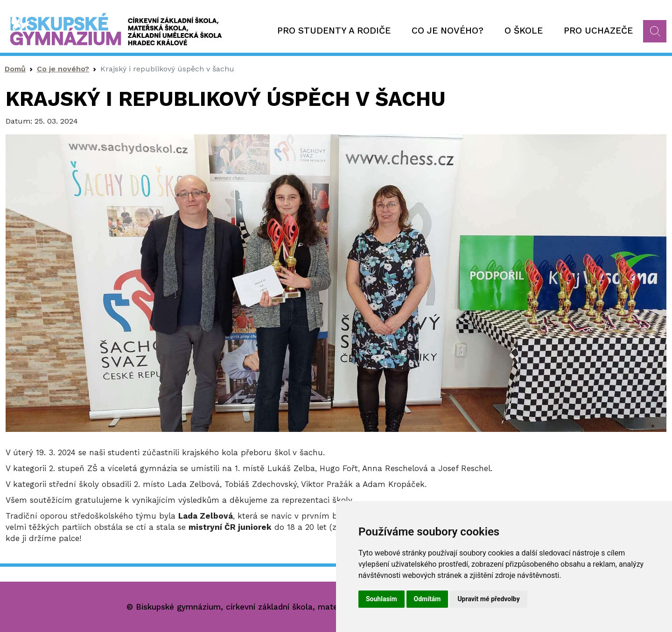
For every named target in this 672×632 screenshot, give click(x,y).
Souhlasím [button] (381, 599)
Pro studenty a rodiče (334, 31)
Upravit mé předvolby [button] (488, 599)
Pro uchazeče (598, 31)
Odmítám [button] (427, 599)
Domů (15, 69)
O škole (524, 31)
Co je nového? (448, 31)
